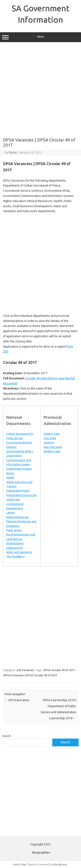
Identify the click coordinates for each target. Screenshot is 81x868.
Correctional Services (19, 442)
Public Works (14, 530)
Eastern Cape (52, 434)
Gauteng (49, 442)
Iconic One (19, 864)
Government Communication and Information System (19, 460)
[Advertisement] (40, 90)
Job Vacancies (25, 670)
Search (6, 736)
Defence (11, 447)
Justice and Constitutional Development (15, 504)
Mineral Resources (17, 517)
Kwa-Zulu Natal (53, 447)
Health (10, 478)
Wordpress (60, 864)
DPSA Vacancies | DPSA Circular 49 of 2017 (30, 675)
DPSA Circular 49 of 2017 (59, 670)
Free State (50, 438)
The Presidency (15, 556)
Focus (13, 152)
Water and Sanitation (19, 552)
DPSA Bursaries (17, 700)
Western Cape (52, 451)
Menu (40, 37)
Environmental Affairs (20, 451)
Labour (11, 513)
